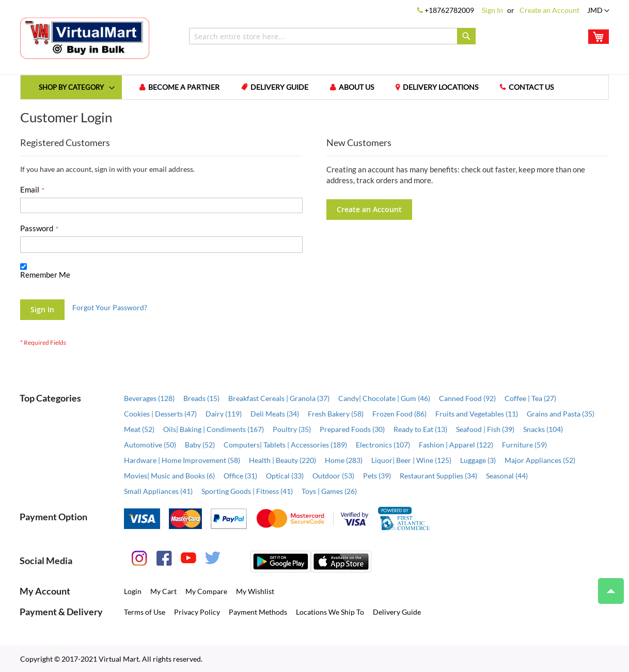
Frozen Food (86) (399, 414)
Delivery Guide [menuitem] (279, 87)
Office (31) (240, 476)
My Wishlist (255, 591)
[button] (598, 11)
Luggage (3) (478, 460)
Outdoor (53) (333, 476)
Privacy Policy (197, 612)
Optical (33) (285, 476)
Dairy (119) (224, 414)
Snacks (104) (543, 429)
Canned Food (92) (467, 398)
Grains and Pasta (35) (561, 414)
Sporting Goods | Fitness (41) (247, 491)
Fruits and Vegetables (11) (477, 414)
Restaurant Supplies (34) (438, 476)
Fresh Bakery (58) (336, 414)
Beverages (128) (149, 398)
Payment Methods (258, 612)
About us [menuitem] (356, 87)
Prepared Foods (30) (352, 429)
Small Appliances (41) (158, 491)
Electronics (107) (383, 445)
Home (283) (344, 460)
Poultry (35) (292, 429)
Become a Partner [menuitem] (184, 87)
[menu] (314, 87)
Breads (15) (201, 398)
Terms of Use (145, 612)
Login (133, 591)
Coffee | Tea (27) (530, 398)
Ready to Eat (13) (420, 429)
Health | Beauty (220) (282, 460)
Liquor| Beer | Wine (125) (411, 460)
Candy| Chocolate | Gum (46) (384, 398)
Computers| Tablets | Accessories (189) (285, 445)
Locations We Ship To (330, 612)
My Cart (163, 591)
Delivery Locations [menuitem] (441, 87)
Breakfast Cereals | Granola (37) (279, 398)
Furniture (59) (524, 445)
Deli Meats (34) (275, 414)
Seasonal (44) (507, 476)
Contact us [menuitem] (531, 87)
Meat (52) (139, 429)
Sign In (492, 10)
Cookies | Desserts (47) (160, 414)
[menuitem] (71, 87)
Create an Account (549, 10)
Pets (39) (377, 476)
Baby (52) (200, 445)
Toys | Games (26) (329, 491)
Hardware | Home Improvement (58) (182, 460)
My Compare (206, 591)
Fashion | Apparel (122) (456, 445)
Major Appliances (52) (540, 460)
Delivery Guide (397, 612)
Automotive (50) (150, 445)
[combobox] (332, 36)
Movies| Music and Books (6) (169, 476)
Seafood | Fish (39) (485, 429)
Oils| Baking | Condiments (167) (214, 429)
